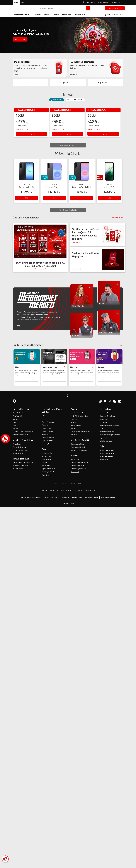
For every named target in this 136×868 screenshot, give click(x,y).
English (63, 485)
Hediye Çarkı (104, 421)
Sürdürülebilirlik (18, 456)
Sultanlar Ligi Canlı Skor (78, 471)
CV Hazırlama (104, 431)
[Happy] (31, 83)
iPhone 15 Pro (46, 430)
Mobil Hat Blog (46, 462)
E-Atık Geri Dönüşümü (20, 452)
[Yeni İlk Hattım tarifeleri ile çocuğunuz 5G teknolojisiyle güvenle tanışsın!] (98, 237)
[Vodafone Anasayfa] (17, 8)
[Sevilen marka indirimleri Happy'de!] (98, 262)
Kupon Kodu (104, 440)
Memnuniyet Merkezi (78, 449)
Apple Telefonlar (47, 443)
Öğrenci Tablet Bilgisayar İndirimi (110, 437)
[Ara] (88, 8)
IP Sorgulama (75, 431)
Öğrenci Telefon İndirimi (107, 434)
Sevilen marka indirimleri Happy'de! (86, 257)
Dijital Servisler (80, 14)
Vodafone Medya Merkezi (108, 456)
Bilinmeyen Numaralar (107, 415)
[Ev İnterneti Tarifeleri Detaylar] (75, 75)
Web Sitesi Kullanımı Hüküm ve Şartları (31, 500)
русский (72, 485)
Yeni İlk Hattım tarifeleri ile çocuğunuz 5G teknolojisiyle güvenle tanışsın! (85, 236)
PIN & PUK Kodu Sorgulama (80, 418)
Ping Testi (74, 421)
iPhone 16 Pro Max (48, 440)
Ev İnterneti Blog (47, 455)
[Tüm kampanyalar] (117, 220)
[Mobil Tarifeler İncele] (18, 75)
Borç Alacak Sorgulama (20, 468)
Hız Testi (73, 425)
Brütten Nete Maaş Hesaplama (110, 428)
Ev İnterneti (37, 14)
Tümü (120, 348)
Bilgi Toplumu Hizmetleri (92, 500)
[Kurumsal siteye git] (24, 2)
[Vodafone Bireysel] (16, 2)
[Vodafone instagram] (100, 403)
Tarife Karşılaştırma (106, 443)
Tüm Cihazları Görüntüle (68, 211)
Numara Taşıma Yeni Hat (21, 437)
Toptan (15, 425)
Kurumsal (44, 493)
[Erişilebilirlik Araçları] (89, 2)
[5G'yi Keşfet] (105, 83)
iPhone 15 (45, 427)
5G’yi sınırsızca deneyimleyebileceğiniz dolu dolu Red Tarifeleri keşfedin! (40, 267)
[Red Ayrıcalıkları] (68, 83)
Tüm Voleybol (75, 474)
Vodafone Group (90, 493)
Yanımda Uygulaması (20, 415)
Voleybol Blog (75, 462)
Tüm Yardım (74, 437)
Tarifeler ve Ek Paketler (21, 14)
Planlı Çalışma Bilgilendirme (108, 500)
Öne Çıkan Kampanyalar (26, 220)
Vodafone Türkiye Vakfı (107, 452)
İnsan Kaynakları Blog (49, 474)
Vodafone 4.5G (17, 418)
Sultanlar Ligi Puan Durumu (79, 465)
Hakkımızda (54, 493)
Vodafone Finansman (106, 459)
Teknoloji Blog (46, 468)
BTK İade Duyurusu (19, 471)
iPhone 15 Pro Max (48, 434)
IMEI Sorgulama (76, 428)
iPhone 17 (45, 418)
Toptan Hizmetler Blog (49, 471)
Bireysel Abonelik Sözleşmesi (80, 434)
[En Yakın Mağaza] (103, 2)
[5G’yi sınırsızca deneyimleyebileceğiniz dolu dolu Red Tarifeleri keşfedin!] (40, 250)
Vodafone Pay (104, 462)
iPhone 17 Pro (46, 421)
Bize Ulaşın (78, 493)
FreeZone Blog (46, 458)
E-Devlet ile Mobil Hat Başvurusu (23, 434)
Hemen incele (20, 39)
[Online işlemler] (115, 8)
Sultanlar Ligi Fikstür (77, 468)
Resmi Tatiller (104, 425)
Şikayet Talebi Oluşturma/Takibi (23, 465)
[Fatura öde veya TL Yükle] (114, 14)
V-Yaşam (15, 431)
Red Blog (45, 465)
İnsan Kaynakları (66, 493)
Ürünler (15, 421)
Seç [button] (27, 199)
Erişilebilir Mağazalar (19, 449)
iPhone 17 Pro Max (48, 424)
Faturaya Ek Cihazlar (51, 14)
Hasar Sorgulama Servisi (107, 418)
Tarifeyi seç (31, 134)
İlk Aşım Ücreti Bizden (78, 446)
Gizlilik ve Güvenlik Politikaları (51, 500)
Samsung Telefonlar (48, 446)
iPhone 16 (45, 437)
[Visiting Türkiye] (117, 2)
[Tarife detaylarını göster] (22, 130)
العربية (80, 485)
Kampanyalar (67, 14)
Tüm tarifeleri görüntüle (68, 146)
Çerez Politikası (66, 500)
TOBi (14, 428)
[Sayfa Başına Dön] (68, 398)
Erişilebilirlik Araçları (77, 500)
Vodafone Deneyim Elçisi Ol (80, 452)
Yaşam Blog (45, 477)
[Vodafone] (14, 403)
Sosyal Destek (17, 446)
